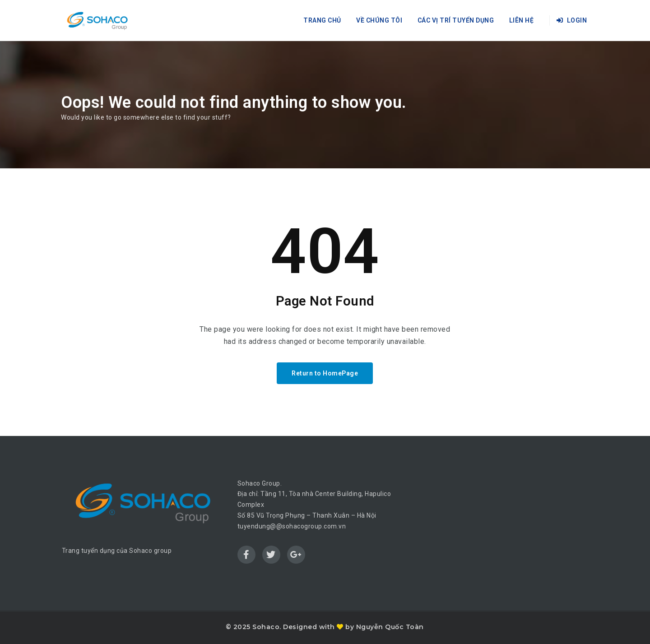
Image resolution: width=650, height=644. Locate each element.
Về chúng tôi (379, 20)
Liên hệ (522, 20)
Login (572, 20)
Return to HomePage (325, 373)
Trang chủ (322, 20)
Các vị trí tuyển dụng (456, 20)
